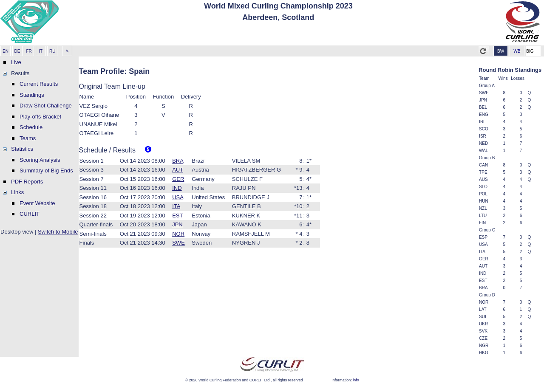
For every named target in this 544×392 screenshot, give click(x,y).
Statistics (22, 149)
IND (177, 188)
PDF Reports (27, 182)
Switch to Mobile (58, 232)
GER (178, 179)
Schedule (31, 127)
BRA (178, 161)
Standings (32, 95)
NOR (178, 234)
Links (17, 192)
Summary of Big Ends (46, 171)
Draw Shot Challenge (46, 106)
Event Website (37, 203)
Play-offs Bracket (40, 117)
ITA (176, 206)
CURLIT (30, 214)
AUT (178, 170)
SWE (178, 243)
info (356, 380)
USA (178, 197)
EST (177, 216)
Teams (28, 138)
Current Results (39, 84)
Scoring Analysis (40, 160)
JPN (177, 224)
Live (16, 62)
